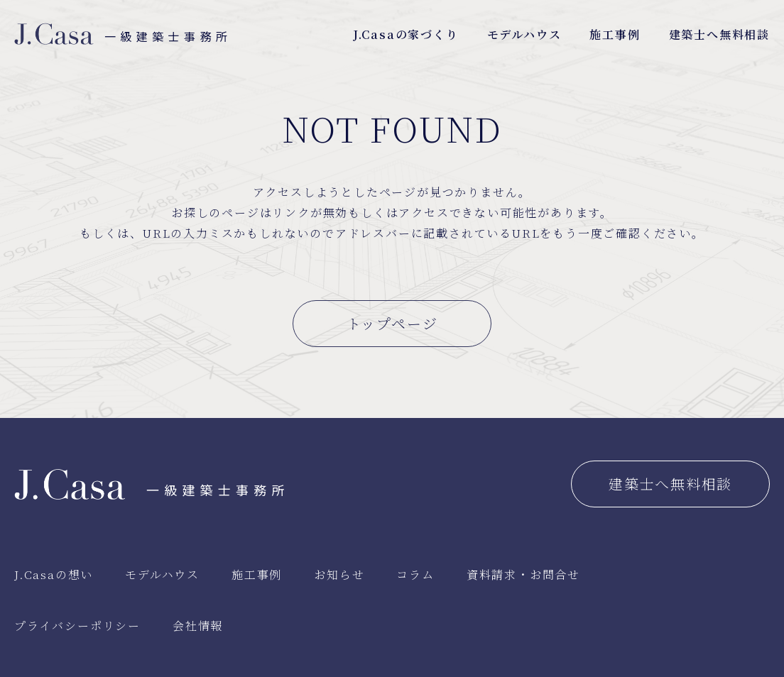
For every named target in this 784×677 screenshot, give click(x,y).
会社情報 (198, 626)
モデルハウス (524, 34)
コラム (415, 574)
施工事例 (615, 34)
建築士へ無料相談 (719, 34)
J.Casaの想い (54, 574)
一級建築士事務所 (123, 36)
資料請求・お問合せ (523, 574)
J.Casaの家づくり (406, 34)
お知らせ (339, 574)
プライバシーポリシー (77, 626)
